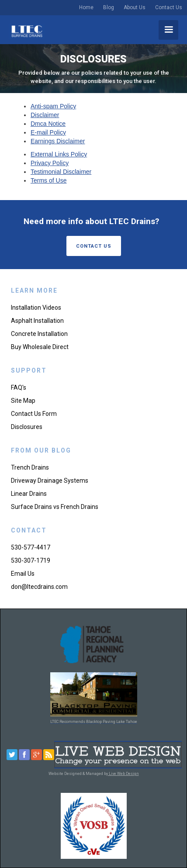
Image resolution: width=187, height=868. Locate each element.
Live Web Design (123, 774)
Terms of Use (48, 180)
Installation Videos (36, 308)
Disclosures (27, 427)
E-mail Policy (48, 132)
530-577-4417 (31, 547)
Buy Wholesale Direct (40, 347)
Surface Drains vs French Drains (55, 507)
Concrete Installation (39, 334)
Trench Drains (30, 467)
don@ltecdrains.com (39, 587)
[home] (27, 31)
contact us (94, 246)
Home (86, 7)
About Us (135, 7)
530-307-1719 (31, 560)
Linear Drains (29, 494)
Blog (109, 7)
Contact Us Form (34, 414)
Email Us (23, 574)
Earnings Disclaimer (58, 141)
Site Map (23, 401)
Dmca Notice (48, 124)
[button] (168, 30)
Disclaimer (45, 115)
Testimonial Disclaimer (61, 172)
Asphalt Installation (37, 321)
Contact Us (169, 7)
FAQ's (19, 387)
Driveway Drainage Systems (50, 481)
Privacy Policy (50, 163)
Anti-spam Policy (53, 106)
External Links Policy (59, 154)
